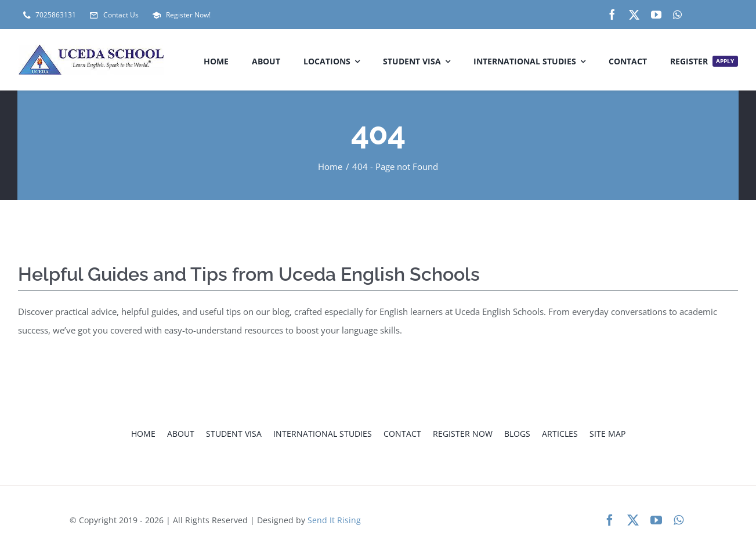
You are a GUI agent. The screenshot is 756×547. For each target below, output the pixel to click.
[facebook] (612, 15)
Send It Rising (334, 520)
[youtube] (656, 15)
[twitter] (634, 15)
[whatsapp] (677, 15)
